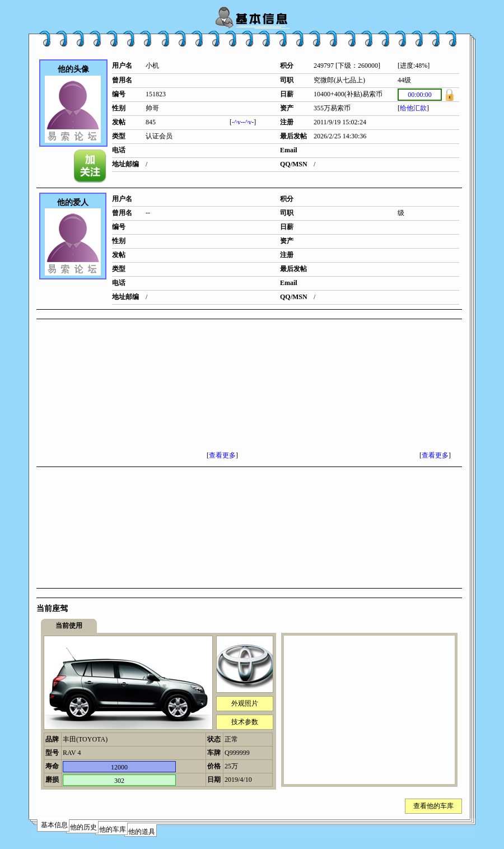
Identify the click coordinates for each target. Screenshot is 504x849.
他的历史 (83, 827)
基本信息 (54, 825)
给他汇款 (413, 108)
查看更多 (222, 455)
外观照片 (245, 703)
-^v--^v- (243, 122)
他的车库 (113, 829)
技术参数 (245, 722)
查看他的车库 (433, 806)
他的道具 (142, 832)
